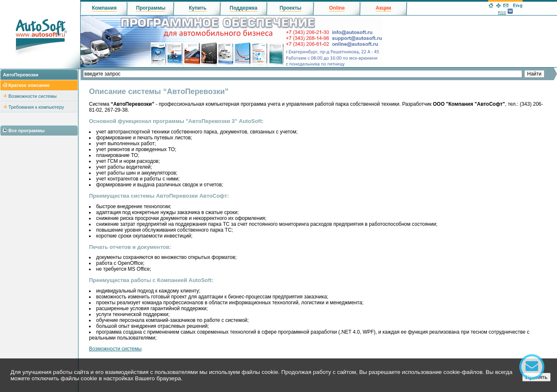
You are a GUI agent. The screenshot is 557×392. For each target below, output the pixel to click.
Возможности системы (33, 96)
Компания (104, 8)
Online (337, 8)
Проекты (290, 8)
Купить (198, 8)
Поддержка (243, 8)
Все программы (26, 131)
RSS (502, 13)
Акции (383, 8)
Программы (151, 8)
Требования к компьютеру (36, 107)
